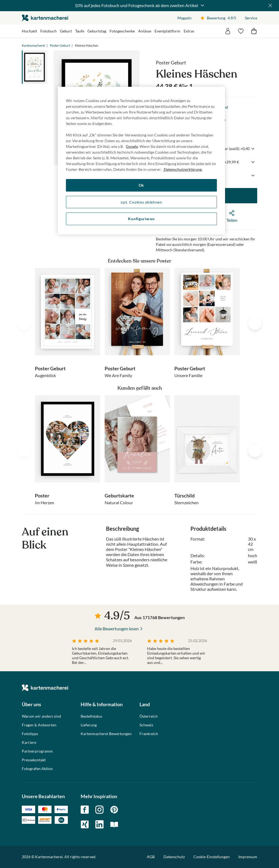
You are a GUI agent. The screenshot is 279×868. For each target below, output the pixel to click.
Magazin (184, 18)
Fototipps (30, 734)
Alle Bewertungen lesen (117, 629)
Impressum (248, 857)
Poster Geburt (60, 45)
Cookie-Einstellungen (212, 857)
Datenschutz (174, 857)
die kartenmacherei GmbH (45, 18)
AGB (151, 857)
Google (132, 146)
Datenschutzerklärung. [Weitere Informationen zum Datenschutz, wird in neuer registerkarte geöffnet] (183, 169)
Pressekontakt (34, 760)
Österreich (149, 716)
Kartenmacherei (33, 45)
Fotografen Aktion (37, 769)
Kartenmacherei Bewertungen (106, 734)
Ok (141, 185)
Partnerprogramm (37, 751)
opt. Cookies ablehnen (141, 202)
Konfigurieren (141, 219)
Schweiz (146, 725)
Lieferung (89, 725)
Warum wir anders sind (41, 716)
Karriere (29, 742)
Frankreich (149, 734)
